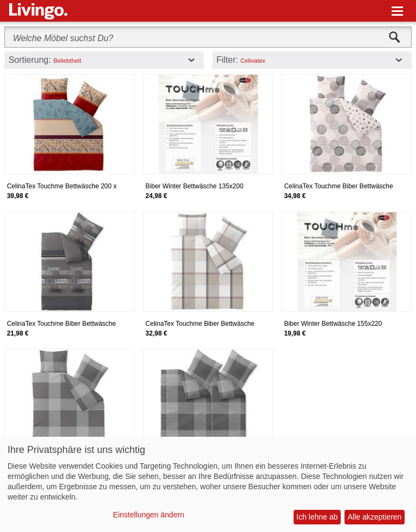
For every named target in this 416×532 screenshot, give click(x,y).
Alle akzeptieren (375, 517)
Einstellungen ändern (149, 515)
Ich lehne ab (317, 517)
